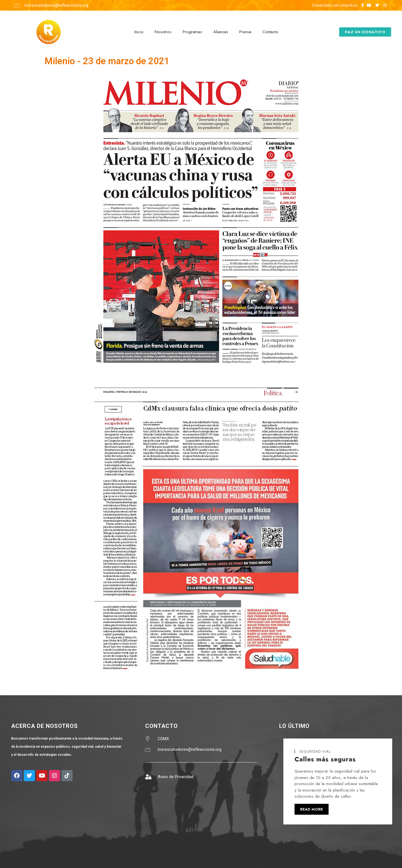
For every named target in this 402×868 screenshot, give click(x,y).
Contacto (270, 32)
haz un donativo (365, 32)
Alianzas (221, 32)
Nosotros (163, 32)
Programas (192, 32)
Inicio (139, 32)
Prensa (245, 32)
